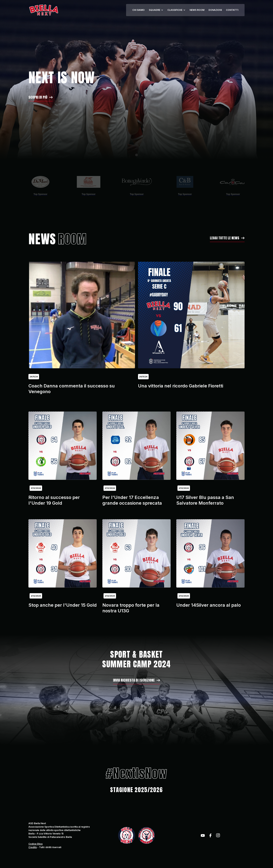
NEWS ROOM (197, 10)
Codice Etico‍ (36, 844)
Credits (33, 847)
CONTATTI (232, 10)
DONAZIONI (215, 10)
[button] (156, 10)
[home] (44, 10)
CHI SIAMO (138, 10)
